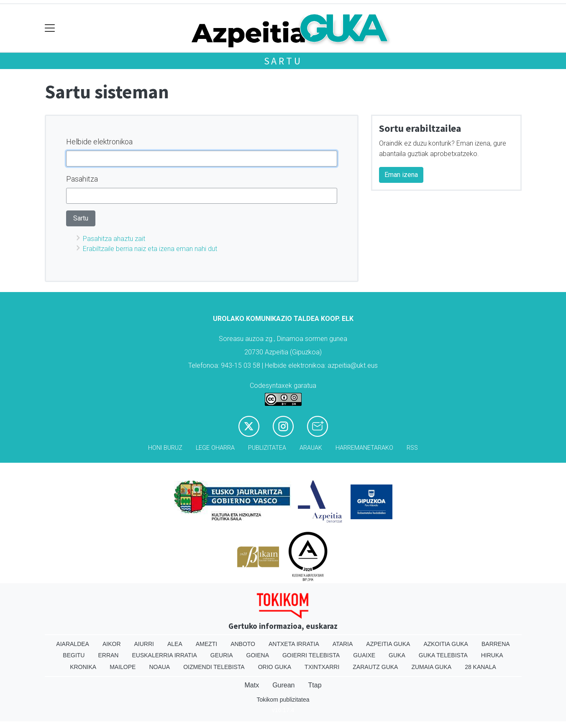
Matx (252, 685)
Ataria (343, 644)
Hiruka (492, 655)
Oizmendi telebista (214, 667)
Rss (412, 448)
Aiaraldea (73, 644)
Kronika (83, 667)
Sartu (283, 61)
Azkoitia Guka (446, 644)
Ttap (315, 685)
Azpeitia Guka (388, 644)
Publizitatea (267, 448)
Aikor (112, 644)
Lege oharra (215, 448)
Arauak (311, 448)
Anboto (243, 644)
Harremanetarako (364, 448)
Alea (175, 644)
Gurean (283, 685)
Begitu (74, 655)
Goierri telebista (311, 655)
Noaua (159, 667)
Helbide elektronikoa (99, 142)
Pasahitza (82, 179)
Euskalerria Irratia (164, 655)
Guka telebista (443, 655)
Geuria (222, 655)
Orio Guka (275, 667)
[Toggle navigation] (50, 28)
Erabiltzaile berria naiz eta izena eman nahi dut (150, 249)
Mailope (123, 667)
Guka (397, 655)
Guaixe (364, 655)
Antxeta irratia (294, 644)
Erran (108, 655)
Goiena (258, 655)
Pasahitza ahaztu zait (114, 239)
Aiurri (144, 644)
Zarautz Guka (375, 667)
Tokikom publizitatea (283, 700)
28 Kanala (480, 667)
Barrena (496, 644)
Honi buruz (165, 448)
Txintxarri (322, 667)
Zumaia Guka (431, 667)
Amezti (206, 644)
